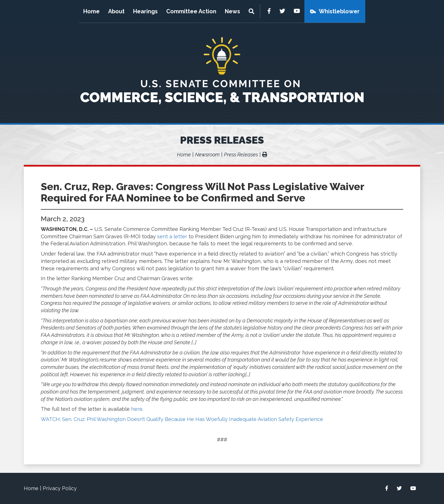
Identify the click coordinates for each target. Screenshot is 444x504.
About (116, 11)
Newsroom (207, 155)
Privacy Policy (60, 488)
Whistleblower (339, 11)
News (232, 11)
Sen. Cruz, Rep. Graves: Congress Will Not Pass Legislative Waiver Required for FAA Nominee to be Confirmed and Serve (202, 192)
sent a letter (172, 236)
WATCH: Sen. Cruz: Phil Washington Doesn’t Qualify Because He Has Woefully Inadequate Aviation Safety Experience (182, 419)
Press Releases (222, 140)
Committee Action (191, 11)
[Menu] (252, 11)
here (137, 409)
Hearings (145, 11)
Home (91, 11)
